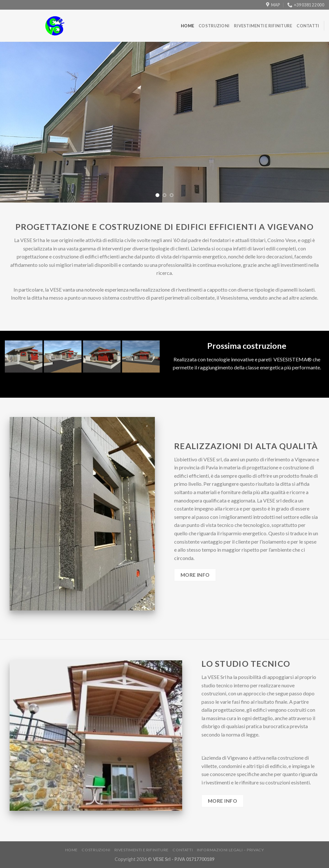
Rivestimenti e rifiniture (263, 26)
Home (187, 26)
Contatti (308, 26)
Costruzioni (214, 26)
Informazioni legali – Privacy (231, 850)
